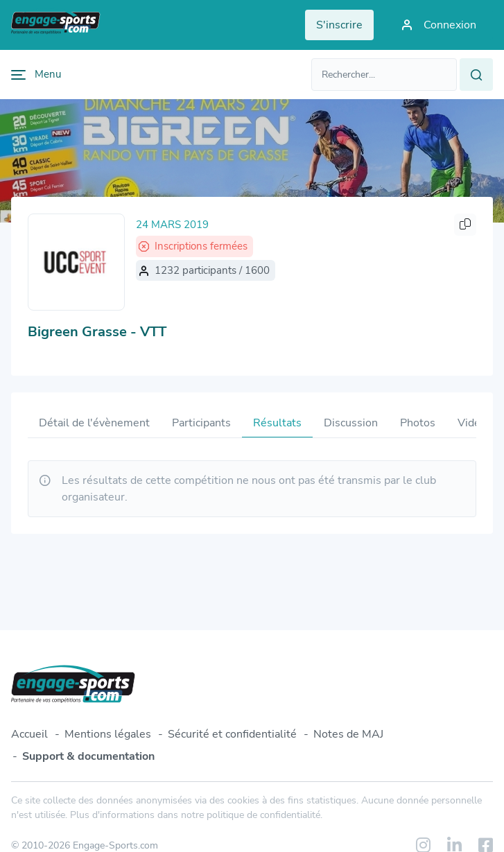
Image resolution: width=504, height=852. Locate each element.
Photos (418, 423)
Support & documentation (88, 756)
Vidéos (475, 423)
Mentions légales (108, 734)
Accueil (29, 734)
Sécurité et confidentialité (232, 734)
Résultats (277, 423)
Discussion (351, 423)
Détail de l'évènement (94, 423)
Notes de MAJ (348, 734)
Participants (201, 423)
